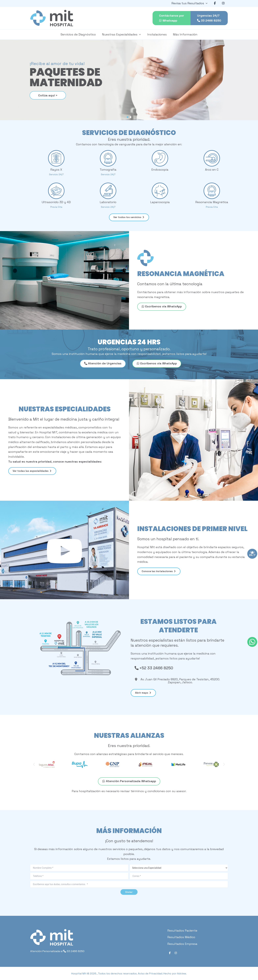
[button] (128, 117)
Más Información (185, 34)
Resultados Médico (181, 937)
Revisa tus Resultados (190, 3)
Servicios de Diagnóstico (79, 34)
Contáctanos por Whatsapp (172, 18)
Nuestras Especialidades (122, 34)
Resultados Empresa (182, 944)
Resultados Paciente (182, 930)
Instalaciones (157, 34)
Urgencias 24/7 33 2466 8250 (209, 18)
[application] (207, 3)
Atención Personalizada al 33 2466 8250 (57, 951)
